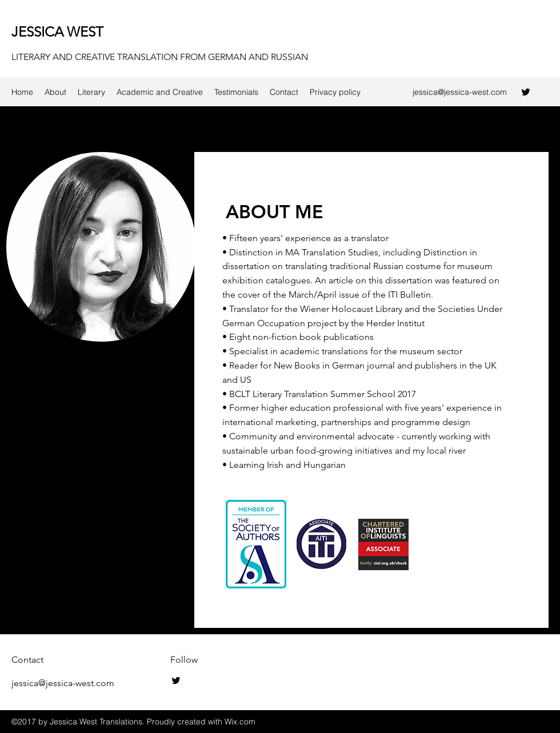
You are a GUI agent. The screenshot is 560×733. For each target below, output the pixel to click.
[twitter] (526, 92)
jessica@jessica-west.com (460, 92)
